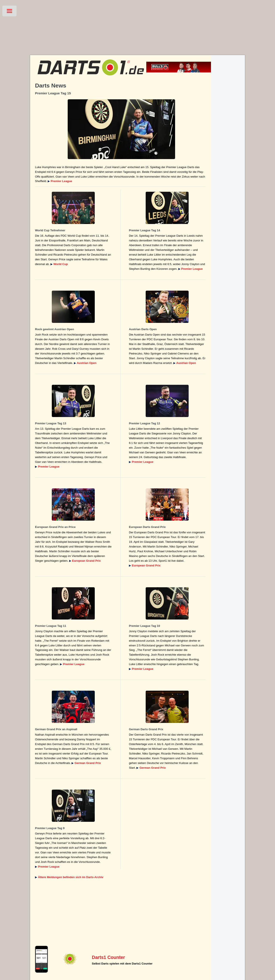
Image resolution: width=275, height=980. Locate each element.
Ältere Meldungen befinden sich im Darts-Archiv (71, 877)
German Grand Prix (88, 763)
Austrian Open (87, 363)
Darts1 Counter (108, 957)
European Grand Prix (86, 561)
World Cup (61, 264)
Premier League (61, 181)
